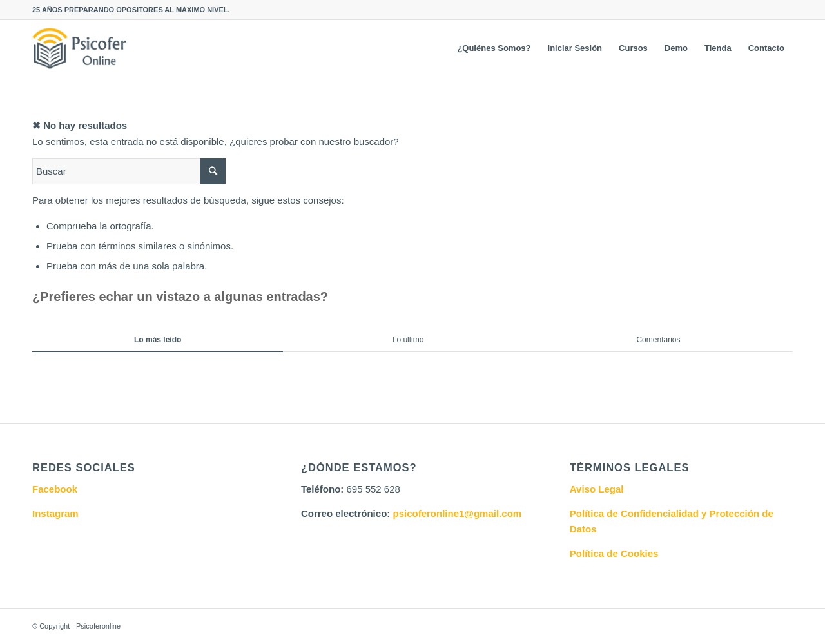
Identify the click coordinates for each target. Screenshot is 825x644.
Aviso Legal (597, 489)
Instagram (55, 513)
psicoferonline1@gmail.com (457, 513)
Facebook (55, 489)
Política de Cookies (614, 553)
